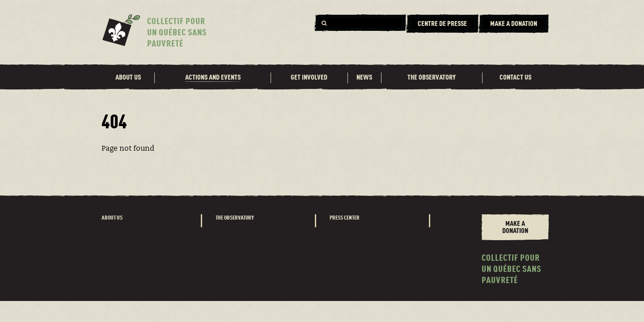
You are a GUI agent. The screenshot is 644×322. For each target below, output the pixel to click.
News (364, 78)
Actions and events (213, 78)
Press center (345, 218)
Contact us (515, 78)
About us (128, 78)
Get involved (309, 78)
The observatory (432, 78)
